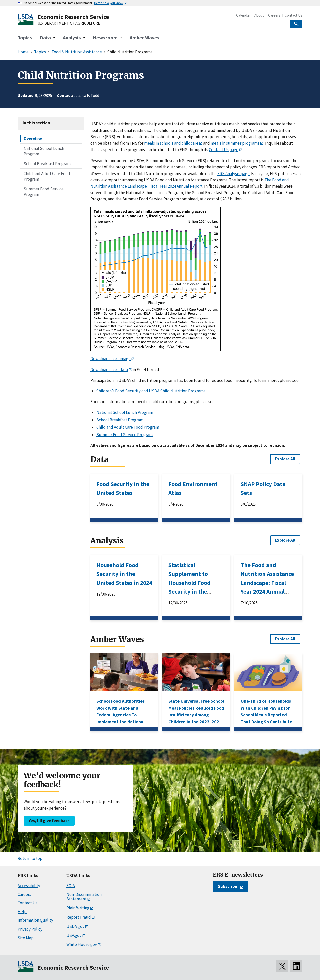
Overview (33, 139)
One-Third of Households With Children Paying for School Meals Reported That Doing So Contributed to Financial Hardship (268, 715)
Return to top (30, 858)
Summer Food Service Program (44, 192)
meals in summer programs (235, 143)
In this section (36, 123)
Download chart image (110, 359)
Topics (25, 38)
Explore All (285, 459)
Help (22, 912)
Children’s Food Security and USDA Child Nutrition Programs (151, 391)
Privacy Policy (30, 929)
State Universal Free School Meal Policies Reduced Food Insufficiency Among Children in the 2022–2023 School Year (196, 715)
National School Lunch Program (44, 151)
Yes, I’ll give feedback (49, 821)
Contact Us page (224, 150)
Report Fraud (79, 917)
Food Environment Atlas (193, 488)
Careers (274, 15)
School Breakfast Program (47, 164)
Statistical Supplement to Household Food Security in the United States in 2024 (196, 583)
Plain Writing (78, 908)
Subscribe (228, 886)
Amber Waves (145, 38)
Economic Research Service (73, 17)
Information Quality (35, 920)
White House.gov (82, 944)
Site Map (26, 938)
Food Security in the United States (123, 488)
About (259, 15)
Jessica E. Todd (86, 95)
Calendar (243, 15)
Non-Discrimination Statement (84, 897)
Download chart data (109, 370)
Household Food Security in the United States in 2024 (124, 574)
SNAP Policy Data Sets (263, 488)
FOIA (71, 886)
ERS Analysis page (233, 174)
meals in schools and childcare (171, 143)
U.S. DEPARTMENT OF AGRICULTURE (69, 23)
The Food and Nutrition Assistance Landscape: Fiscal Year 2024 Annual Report (267, 583)
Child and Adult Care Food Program (47, 176)
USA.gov (74, 935)
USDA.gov (75, 926)
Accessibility (29, 886)
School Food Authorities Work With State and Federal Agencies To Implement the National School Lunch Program (121, 715)
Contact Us (294, 15)
